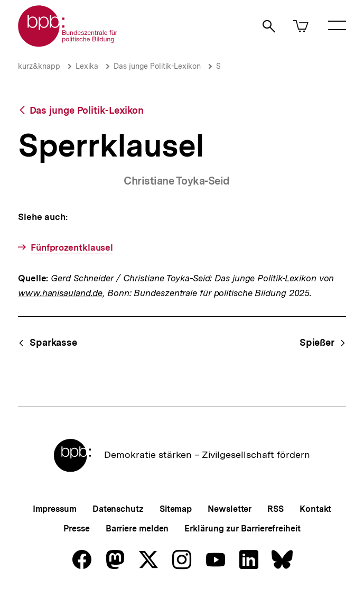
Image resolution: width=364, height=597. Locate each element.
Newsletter (230, 509)
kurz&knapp (39, 66)
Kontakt (315, 509)
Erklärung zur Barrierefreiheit (242, 529)
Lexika (87, 66)
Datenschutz (118, 509)
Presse (76, 529)
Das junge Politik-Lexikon (157, 66)
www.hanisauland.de (60, 293)
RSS (276, 509)
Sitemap (176, 509)
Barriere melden (137, 529)
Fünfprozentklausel (72, 247)
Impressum (55, 509)
